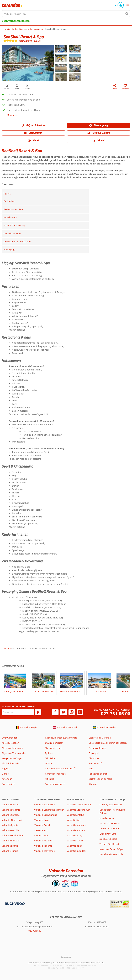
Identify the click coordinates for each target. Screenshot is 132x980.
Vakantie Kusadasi (76, 851)
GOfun (48, 763)
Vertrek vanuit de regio (100, 779)
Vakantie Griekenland (13, 835)
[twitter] (64, 712)
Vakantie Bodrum (76, 830)
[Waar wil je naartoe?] (66, 14)
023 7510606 (35, 931)
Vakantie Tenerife (43, 846)
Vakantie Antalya (76, 815)
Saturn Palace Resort (110, 823)
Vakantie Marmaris (77, 825)
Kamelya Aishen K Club (111, 854)
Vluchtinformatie (10, 763)
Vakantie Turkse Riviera (79, 805)
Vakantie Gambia (10, 830)
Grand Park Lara (108, 834)
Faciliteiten (9, 201)
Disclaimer (94, 758)
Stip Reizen (51, 758)
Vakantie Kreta (42, 835)
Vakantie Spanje (10, 846)
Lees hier (6, 648)
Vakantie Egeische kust (79, 810)
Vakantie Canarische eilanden (49, 810)
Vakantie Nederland (12, 820)
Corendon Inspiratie (55, 774)
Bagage (5, 769)
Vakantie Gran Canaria (46, 815)
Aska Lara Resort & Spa (111, 849)
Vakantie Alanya (75, 835)
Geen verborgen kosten (16, 21)
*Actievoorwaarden (55, 784)
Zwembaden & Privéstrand (17, 241)
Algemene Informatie (12, 748)
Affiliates (49, 779)
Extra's (5, 774)
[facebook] (55, 712)
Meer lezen (12, 115)
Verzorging (9, 250)
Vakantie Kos (41, 830)
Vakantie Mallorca (43, 841)
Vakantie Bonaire (10, 805)
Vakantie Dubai (42, 825)
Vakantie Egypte (10, 825)
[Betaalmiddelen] (14, 903)
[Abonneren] (38, 712)
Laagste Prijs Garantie (100, 738)
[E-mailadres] (18, 712)
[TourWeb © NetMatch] (66, 957)
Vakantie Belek (74, 846)
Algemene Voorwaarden (14, 753)
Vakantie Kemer (75, 841)
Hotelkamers (10, 217)
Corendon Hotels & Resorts (59, 769)
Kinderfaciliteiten (12, 233)
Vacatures (94, 763)
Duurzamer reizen (54, 743)
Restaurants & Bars (13, 209)
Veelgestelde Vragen (12, 758)
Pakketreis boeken (98, 774)
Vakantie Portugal (11, 841)
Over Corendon (10, 738)
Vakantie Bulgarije (11, 810)
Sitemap (93, 784)
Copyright (94, 753)
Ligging (7, 193)
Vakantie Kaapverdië (45, 805)
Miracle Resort (107, 818)
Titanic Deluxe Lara (109, 829)
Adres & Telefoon (10, 743)
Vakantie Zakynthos (44, 851)
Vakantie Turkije (10, 851)
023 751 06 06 (116, 714)
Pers (91, 769)
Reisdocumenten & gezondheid (61, 738)
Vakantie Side (74, 820)
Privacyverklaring (97, 748)
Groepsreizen (9, 784)
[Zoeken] (127, 14)
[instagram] (72, 712)
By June (49, 753)
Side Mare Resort (108, 839)
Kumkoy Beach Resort (111, 805)
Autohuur (7, 779)
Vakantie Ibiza (41, 820)
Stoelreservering (53, 748)
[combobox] (66, 14)
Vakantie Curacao (11, 815)
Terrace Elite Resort (109, 844)
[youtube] (80, 712)
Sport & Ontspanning (14, 225)
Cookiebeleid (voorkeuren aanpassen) (108, 743)
